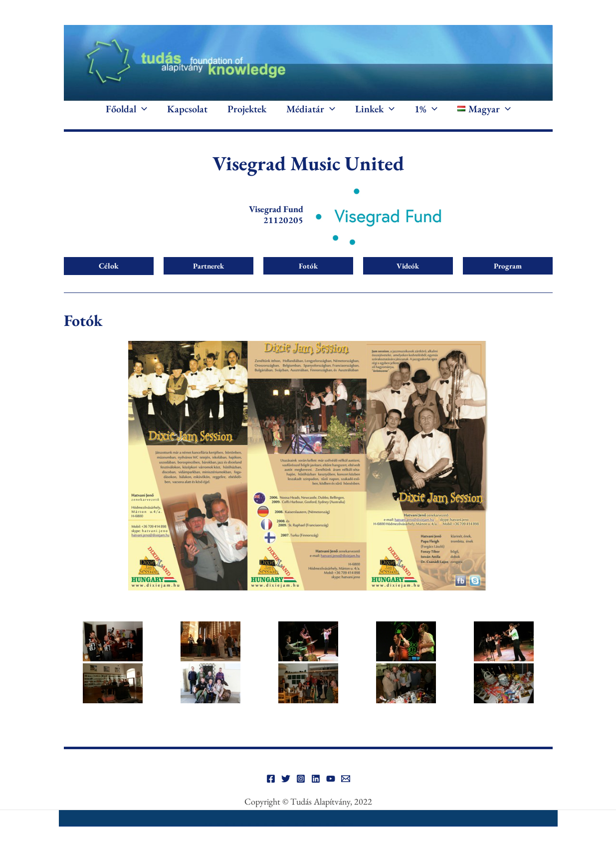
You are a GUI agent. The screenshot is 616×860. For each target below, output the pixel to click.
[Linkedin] (316, 789)
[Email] (346, 789)
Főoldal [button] (126, 114)
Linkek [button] (375, 114)
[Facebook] (271, 789)
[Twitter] (286, 789)
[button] (142, 114)
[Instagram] (301, 789)
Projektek (247, 114)
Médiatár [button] (311, 114)
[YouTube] (331, 789)
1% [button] (426, 114)
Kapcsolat (187, 114)
